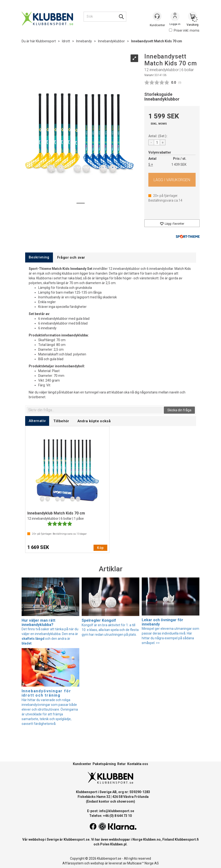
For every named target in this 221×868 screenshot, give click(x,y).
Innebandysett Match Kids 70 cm (157, 41)
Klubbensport (46, 41)
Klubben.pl (118, 844)
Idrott (66, 41)
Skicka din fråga (179, 410)
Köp (172, 180)
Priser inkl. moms (184, 30)
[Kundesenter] (157, 16)
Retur (122, 764)
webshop (97, 863)
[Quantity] (157, 142)
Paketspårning (104, 764)
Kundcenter (82, 764)
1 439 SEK (179, 165)
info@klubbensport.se (117, 811)
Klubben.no (152, 839)
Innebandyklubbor (111, 41)
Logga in (175, 17)
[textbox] (95, 410)
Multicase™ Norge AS (143, 863)
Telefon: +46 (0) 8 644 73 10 (110, 816)
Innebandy (84, 41)
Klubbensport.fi (187, 839)
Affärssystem (73, 863)
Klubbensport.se (77, 839)
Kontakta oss (138, 764)
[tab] (39, 257)
